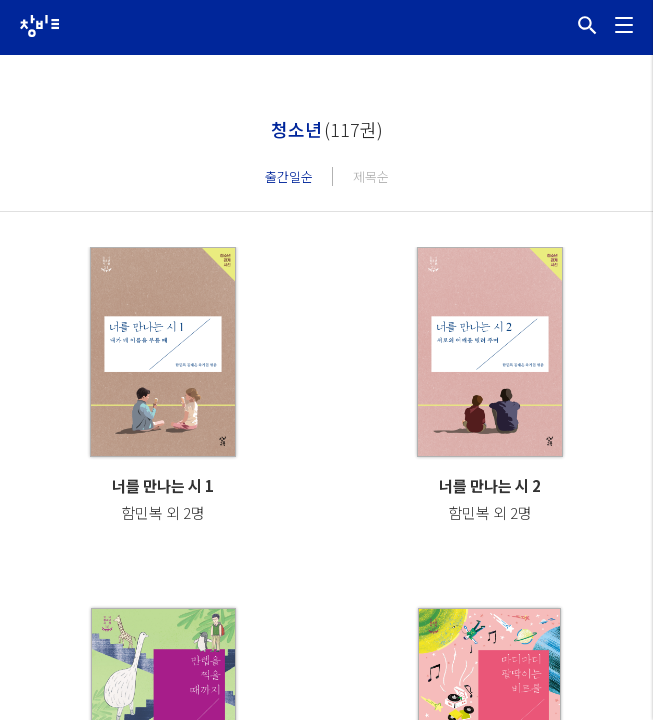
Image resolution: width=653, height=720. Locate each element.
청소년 (296, 129)
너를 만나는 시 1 (163, 485)
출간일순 (289, 176)
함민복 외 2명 (163, 512)
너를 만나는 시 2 (490, 485)
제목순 (371, 176)
